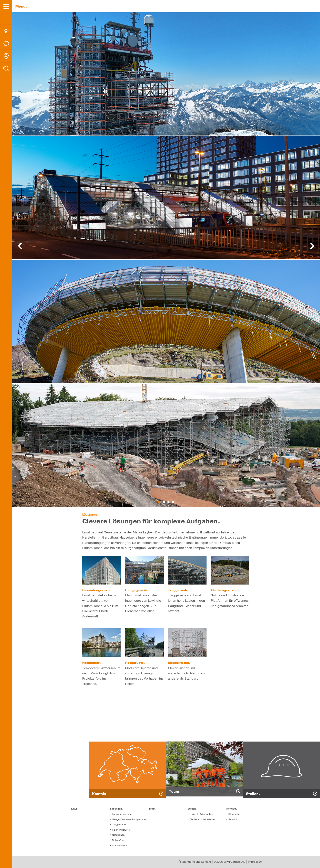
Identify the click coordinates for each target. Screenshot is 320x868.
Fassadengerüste (122, 814)
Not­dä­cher (118, 835)
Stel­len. (192, 809)
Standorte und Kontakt (195, 862)
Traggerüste (119, 824)
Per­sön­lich (234, 819)
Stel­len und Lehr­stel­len (203, 819)
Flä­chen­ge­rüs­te (121, 830)
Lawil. (75, 809)
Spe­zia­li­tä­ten (119, 846)
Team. (153, 809)
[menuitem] (6, 31)
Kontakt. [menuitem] (232, 809)
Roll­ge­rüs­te (118, 840)
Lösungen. (116, 809)
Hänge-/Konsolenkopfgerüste (129, 819)
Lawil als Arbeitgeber (201, 814)
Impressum (255, 862)
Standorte (234, 814)
